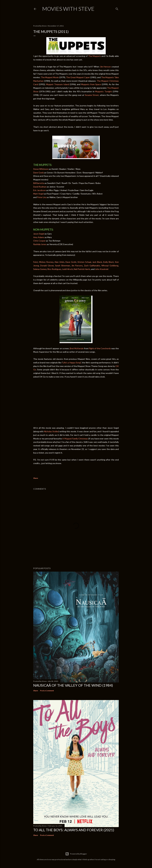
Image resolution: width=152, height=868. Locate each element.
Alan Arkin (59, 262)
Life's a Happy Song (72, 363)
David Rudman (40, 187)
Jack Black (97, 262)
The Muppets (95, 56)
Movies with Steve (68, 9)
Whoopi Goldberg (110, 266)
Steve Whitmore (41, 169)
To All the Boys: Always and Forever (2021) (74, 830)
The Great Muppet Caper (78, 77)
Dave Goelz (39, 173)
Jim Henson (105, 67)
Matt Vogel (38, 194)
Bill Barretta (39, 183)
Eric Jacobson (40, 190)
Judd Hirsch (67, 269)
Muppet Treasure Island (58, 84)
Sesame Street (92, 95)
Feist (36, 262)
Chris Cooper (39, 241)
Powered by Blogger (76, 854)
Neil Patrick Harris (82, 269)
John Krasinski (102, 269)
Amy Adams (39, 237)
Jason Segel (39, 234)
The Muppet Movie (50, 77)
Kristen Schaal (84, 262)
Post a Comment (47, 691)
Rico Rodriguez (54, 269)
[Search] (117, 8)
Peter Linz (42, 197)
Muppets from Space (91, 84)
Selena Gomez (40, 269)
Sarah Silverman (62, 266)
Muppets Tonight (103, 91)
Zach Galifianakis (92, 266)
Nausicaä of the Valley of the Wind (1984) (73, 685)
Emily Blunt (108, 262)
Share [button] (36, 478)
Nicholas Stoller (51, 431)
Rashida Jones (40, 244)
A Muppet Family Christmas (75, 439)
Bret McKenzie (77, 348)
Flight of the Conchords (100, 348)
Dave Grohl (71, 262)
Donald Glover (47, 266)
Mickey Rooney (46, 262)
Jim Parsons (77, 266)
